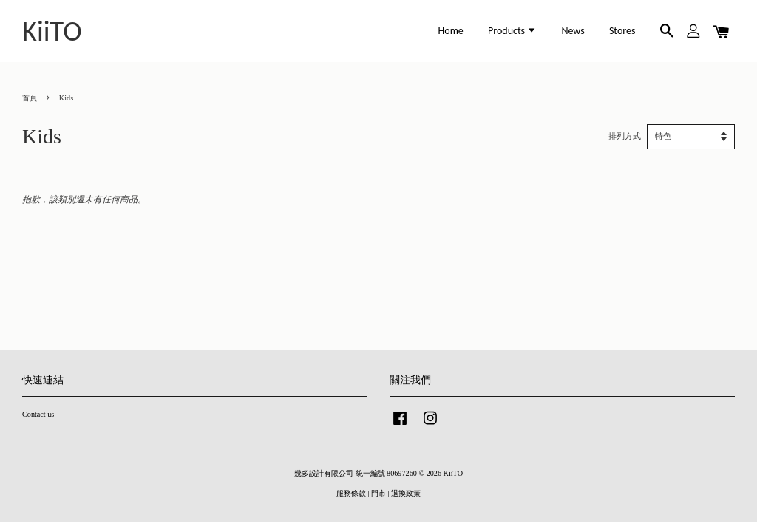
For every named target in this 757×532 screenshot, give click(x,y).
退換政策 (406, 493)
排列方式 (625, 136)
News (573, 31)
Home (451, 31)
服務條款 (351, 493)
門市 (378, 493)
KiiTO (52, 31)
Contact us (38, 414)
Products (512, 31)
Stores (622, 31)
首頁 (30, 98)
